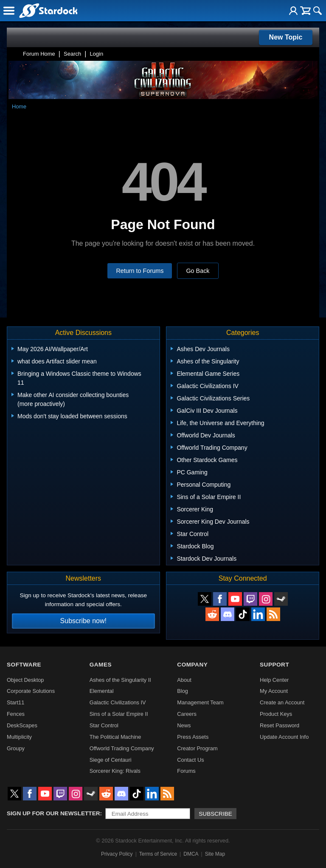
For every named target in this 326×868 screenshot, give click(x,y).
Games (101, 665)
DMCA (191, 854)
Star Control (104, 725)
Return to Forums (140, 271)
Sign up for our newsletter (53, 813)
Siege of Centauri (111, 760)
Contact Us (190, 760)
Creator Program (197, 748)
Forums (186, 771)
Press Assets (193, 737)
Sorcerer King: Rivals (115, 771)
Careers (187, 714)
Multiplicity (19, 737)
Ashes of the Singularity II (120, 680)
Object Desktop (25, 680)
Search (72, 54)
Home (19, 106)
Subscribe (215, 814)
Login (96, 54)
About (184, 680)
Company (192, 665)
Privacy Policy (117, 854)
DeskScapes (22, 725)
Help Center (274, 680)
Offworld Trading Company (122, 748)
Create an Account (282, 702)
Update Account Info (284, 737)
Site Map (215, 854)
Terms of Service (158, 854)
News (184, 725)
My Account (274, 691)
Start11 (15, 702)
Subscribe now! (83, 621)
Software (24, 665)
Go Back (198, 271)
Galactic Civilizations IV (118, 702)
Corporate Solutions (31, 691)
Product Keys (276, 714)
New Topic (286, 37)
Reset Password (280, 725)
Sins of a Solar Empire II (119, 714)
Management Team (200, 702)
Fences (16, 714)
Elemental (102, 691)
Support (274, 665)
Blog (183, 691)
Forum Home (39, 54)
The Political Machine (115, 737)
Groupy (16, 748)
